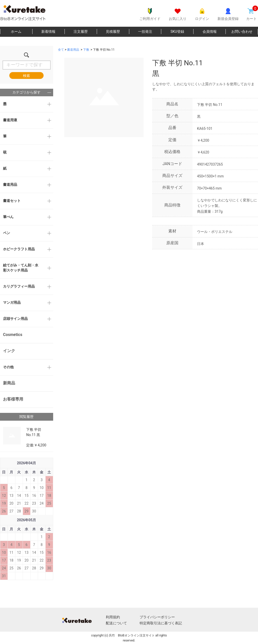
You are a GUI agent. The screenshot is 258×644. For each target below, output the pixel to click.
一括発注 (145, 32)
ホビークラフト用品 (19, 249)
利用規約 (113, 617)
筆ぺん (8, 217)
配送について (116, 623)
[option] (101, 97)
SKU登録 (177, 32)
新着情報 (48, 32)
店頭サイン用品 (15, 319)
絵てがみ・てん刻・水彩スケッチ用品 (21, 268)
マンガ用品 (12, 302)
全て (61, 50)
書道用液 (10, 120)
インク (9, 351)
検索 (26, 76)
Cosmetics (13, 335)
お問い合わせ (242, 32)
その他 (8, 367)
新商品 (9, 383)
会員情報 (210, 32)
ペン (7, 233)
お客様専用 (13, 399)
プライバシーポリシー (157, 617)
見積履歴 (113, 32)
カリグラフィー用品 (19, 286)
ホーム (16, 32)
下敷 (86, 50)
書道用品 (10, 185)
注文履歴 (81, 32)
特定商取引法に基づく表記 (161, 623)
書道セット (12, 201)
